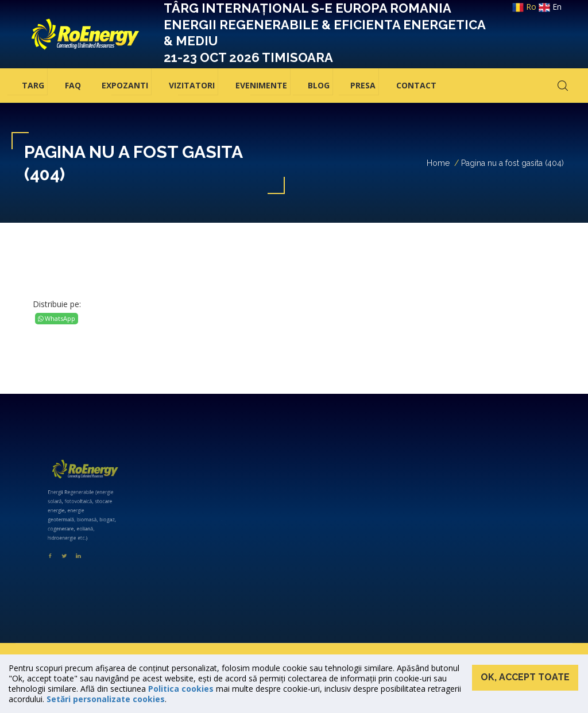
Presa (363, 85)
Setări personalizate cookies (106, 699)
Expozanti (125, 85)
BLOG (319, 85)
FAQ (73, 85)
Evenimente (261, 85)
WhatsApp (57, 318)
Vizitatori (192, 85)
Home (438, 163)
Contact (416, 85)
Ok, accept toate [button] (525, 677)
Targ (33, 85)
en (550, 7)
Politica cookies (181, 689)
